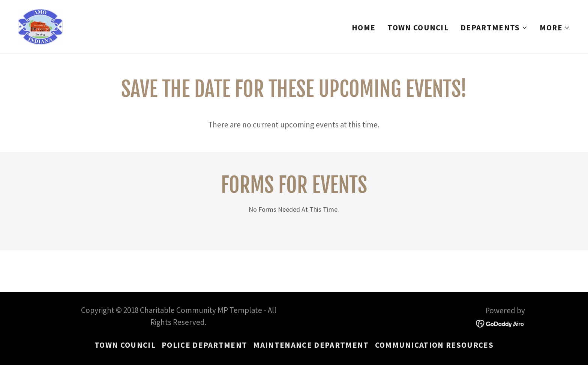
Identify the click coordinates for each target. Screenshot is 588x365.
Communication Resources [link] (434, 345)
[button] (494, 28)
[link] (40, 26)
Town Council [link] (418, 28)
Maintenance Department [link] (311, 345)
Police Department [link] (205, 345)
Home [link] (364, 28)
